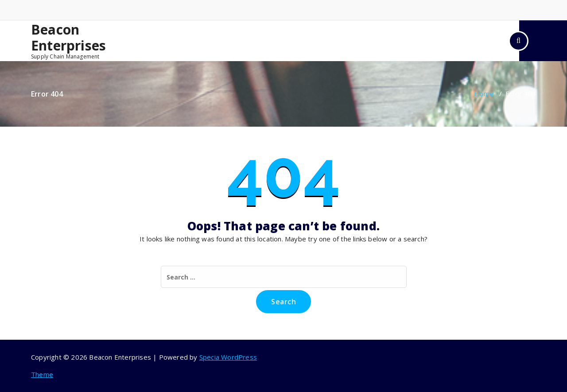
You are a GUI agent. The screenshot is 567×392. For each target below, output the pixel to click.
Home (484, 93)
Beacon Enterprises (68, 38)
